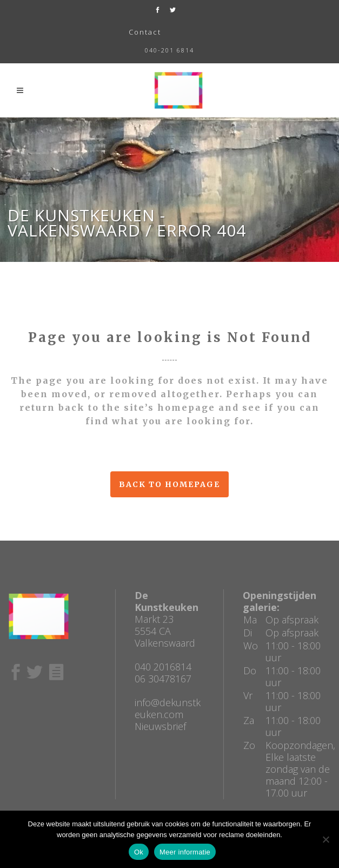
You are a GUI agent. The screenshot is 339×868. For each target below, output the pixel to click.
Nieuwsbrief (160, 726)
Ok (139, 852)
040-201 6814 (170, 50)
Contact (145, 32)
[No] (325, 839)
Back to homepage (170, 484)
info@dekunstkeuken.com (168, 708)
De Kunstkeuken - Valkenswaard (87, 223)
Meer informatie (185, 852)
